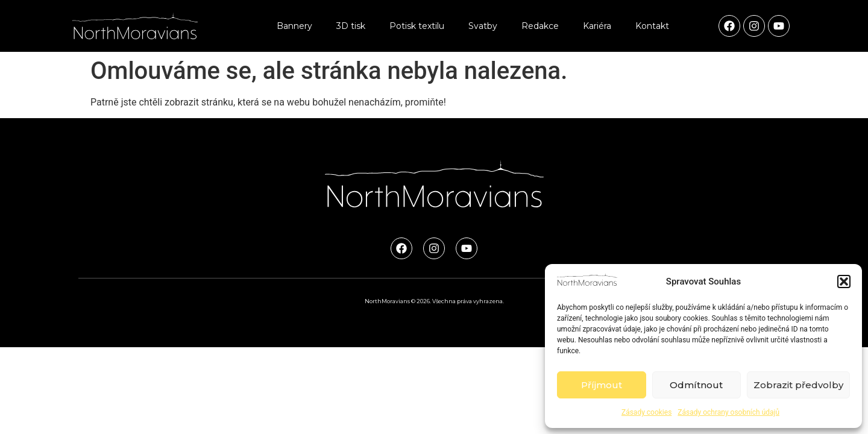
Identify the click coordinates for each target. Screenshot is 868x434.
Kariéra (597, 26)
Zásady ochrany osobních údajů (728, 412)
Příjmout (602, 385)
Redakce (540, 26)
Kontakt (652, 26)
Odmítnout (696, 385)
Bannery (294, 26)
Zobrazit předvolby (798, 385)
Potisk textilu (417, 26)
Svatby (483, 26)
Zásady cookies (646, 412)
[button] (844, 281)
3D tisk (351, 26)
